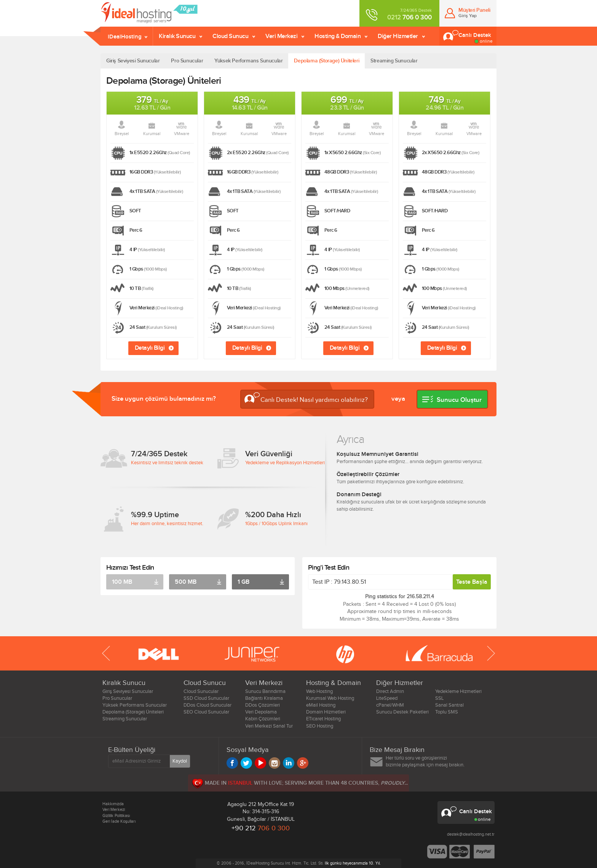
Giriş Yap (468, 16)
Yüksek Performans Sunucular (248, 61)
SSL (439, 698)
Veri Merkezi (281, 36)
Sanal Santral (449, 705)
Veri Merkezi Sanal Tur (269, 726)
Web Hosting (319, 691)
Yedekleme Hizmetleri (458, 691)
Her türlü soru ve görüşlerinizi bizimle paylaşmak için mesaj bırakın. (425, 761)
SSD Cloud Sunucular (206, 698)
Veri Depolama (261, 712)
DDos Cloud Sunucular (208, 705)
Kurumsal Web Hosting (330, 698)
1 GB (243, 582)
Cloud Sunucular (201, 691)
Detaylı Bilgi (150, 348)
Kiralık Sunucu (177, 36)
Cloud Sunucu (230, 36)
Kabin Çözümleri (263, 719)
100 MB (122, 582)
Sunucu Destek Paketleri (402, 712)
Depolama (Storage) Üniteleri (326, 61)
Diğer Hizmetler (398, 36)
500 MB (186, 582)
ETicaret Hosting (323, 719)
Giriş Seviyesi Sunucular (133, 61)
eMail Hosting (321, 705)
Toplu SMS (447, 712)
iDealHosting (125, 37)
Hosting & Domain (338, 36)
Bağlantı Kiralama (264, 698)
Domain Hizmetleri (326, 712)
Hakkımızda (113, 804)
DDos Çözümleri (263, 705)
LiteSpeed (387, 698)
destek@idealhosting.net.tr (471, 834)
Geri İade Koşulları (119, 821)
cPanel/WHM (390, 705)
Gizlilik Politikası (116, 816)
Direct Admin (390, 691)
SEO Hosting (320, 726)
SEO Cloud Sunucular (206, 712)
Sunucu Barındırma (265, 691)
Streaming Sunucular (394, 61)
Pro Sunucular (187, 61)
